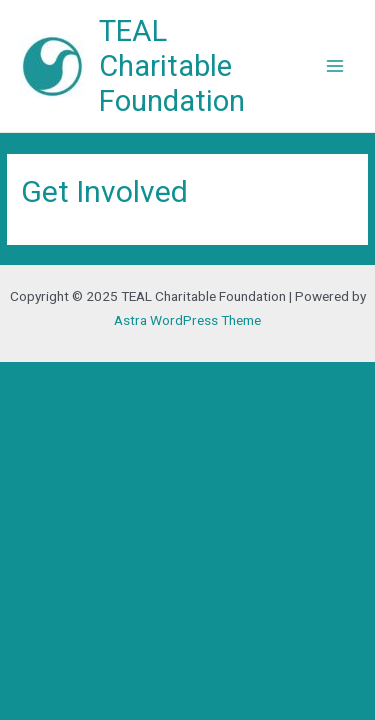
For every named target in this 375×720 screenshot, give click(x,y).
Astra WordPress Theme (187, 320)
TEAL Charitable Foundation (172, 66)
